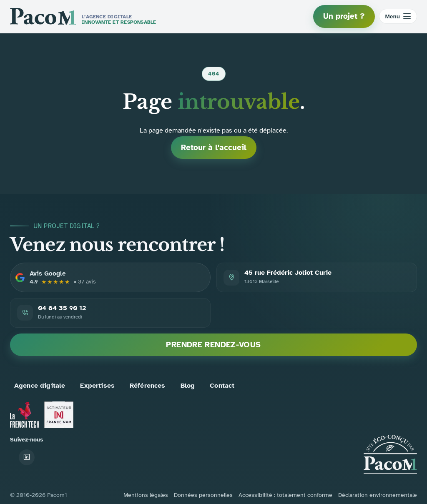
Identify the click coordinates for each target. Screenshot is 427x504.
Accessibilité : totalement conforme (285, 495)
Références (148, 386)
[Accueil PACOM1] (390, 454)
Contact (222, 386)
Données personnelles (203, 495)
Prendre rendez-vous (213, 345)
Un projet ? (344, 16)
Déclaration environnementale (378, 495)
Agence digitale (40, 386)
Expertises (97, 386)
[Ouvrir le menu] (398, 16)
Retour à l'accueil (214, 148)
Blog (188, 386)
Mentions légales (146, 495)
